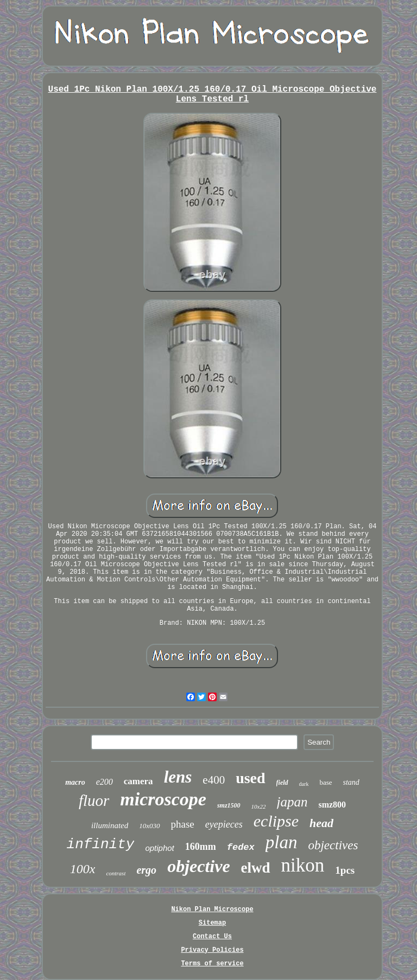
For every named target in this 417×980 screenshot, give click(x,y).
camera (138, 781)
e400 (214, 780)
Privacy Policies (212, 950)
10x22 (259, 806)
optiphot (159, 848)
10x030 (149, 826)
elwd (256, 868)
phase (183, 824)
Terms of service (212, 964)
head (321, 823)
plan (282, 842)
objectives (333, 845)
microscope (163, 799)
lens (178, 777)
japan (292, 802)
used (250, 778)
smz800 (332, 805)
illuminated (110, 825)
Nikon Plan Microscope (212, 909)
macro (75, 782)
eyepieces (224, 824)
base (326, 782)
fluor (94, 800)
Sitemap (212, 923)
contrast (116, 873)
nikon (303, 865)
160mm (201, 847)
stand (351, 782)
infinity (101, 844)
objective (198, 866)
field (282, 783)
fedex (241, 847)
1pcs (345, 870)
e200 (105, 782)
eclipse (276, 821)
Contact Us (212, 937)
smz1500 (229, 805)
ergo (146, 870)
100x (83, 869)
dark (304, 784)
